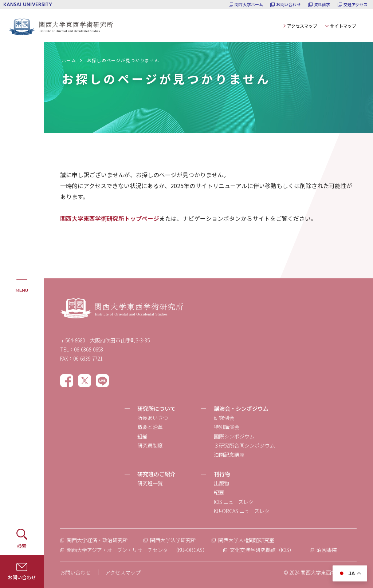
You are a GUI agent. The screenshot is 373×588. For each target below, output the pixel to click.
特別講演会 (227, 427)
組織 (142, 436)
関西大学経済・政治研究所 (97, 540)
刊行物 (222, 474)
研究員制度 (150, 445)
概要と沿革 (150, 427)
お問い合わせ (288, 5)
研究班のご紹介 (156, 474)
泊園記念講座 (229, 454)
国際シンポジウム (234, 436)
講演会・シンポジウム (241, 408)
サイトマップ (343, 26)
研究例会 (224, 418)
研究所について (156, 408)
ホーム (69, 60)
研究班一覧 (150, 483)
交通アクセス (356, 5)
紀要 (219, 492)
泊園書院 (327, 550)
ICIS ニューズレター (236, 502)
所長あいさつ (153, 418)
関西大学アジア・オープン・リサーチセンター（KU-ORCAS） (137, 550)
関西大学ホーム (249, 5)
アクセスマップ (302, 26)
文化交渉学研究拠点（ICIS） (262, 550)
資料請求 (322, 5)
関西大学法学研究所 (173, 540)
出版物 (221, 483)
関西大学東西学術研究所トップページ (110, 218)
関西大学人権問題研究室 (246, 540)
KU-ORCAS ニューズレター (244, 511)
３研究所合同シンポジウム (244, 445)
